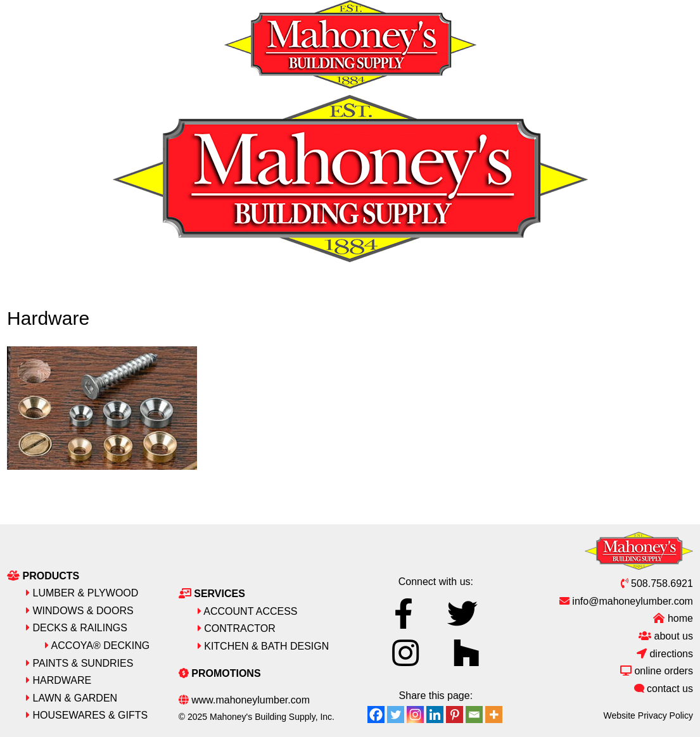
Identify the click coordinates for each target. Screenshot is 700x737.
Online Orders (657, 671)
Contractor (237, 628)
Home (673, 618)
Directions (665, 654)
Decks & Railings (77, 628)
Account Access (248, 611)
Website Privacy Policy (648, 715)
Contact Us (664, 689)
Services (212, 594)
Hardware (59, 680)
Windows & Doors (80, 611)
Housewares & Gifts (87, 715)
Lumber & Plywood (82, 593)
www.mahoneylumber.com (244, 700)
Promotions (220, 673)
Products (43, 576)
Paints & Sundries (80, 663)
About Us (666, 636)
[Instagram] (415, 715)
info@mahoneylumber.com (626, 601)
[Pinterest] (455, 715)
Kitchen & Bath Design (264, 646)
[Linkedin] (435, 715)
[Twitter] (396, 715)
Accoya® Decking (97, 646)
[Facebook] (376, 715)
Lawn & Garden (72, 698)
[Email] (474, 715)
